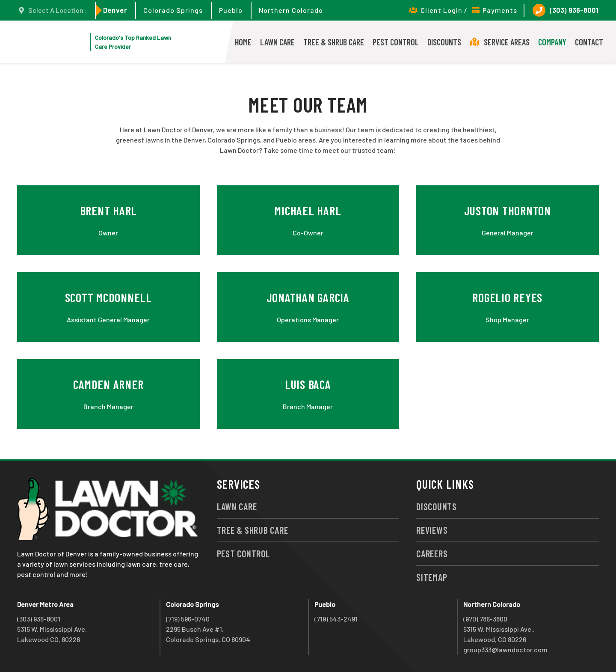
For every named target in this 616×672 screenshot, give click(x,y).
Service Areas (500, 42)
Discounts (444, 42)
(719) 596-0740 (188, 619)
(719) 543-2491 (336, 619)
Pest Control (396, 42)
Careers (432, 553)
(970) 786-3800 (485, 619)
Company (552, 42)
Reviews (432, 530)
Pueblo (231, 10)
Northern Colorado (291, 10)
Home (243, 42)
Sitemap (432, 577)
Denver (115, 10)
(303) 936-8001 (566, 10)
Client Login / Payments (463, 10)
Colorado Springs (173, 10)
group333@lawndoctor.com (505, 650)
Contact (589, 42)
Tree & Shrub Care (334, 42)
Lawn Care (277, 42)
